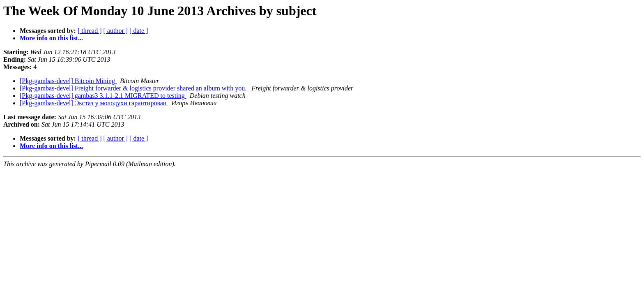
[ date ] (139, 31)
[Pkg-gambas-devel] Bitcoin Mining (68, 81)
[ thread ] (90, 31)
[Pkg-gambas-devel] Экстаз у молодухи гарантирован (94, 103)
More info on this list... (51, 38)
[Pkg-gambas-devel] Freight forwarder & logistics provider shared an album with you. (134, 88)
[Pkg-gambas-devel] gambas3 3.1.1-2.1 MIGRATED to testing (103, 96)
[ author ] (116, 31)
